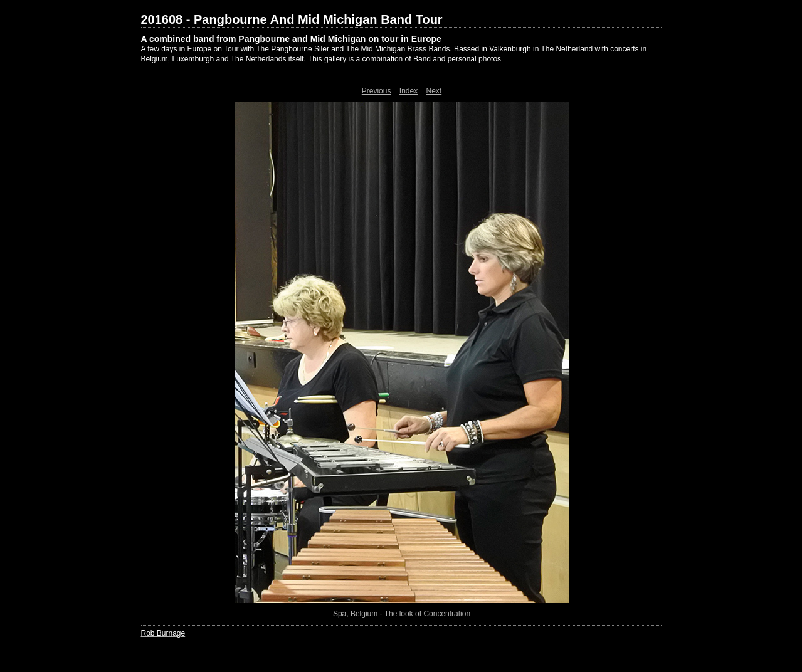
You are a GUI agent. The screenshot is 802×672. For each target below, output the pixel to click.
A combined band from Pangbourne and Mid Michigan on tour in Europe (291, 39)
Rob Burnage (163, 633)
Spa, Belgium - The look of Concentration (402, 614)
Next (434, 91)
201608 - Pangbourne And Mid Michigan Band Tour (292, 19)
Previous (377, 91)
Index (409, 91)
